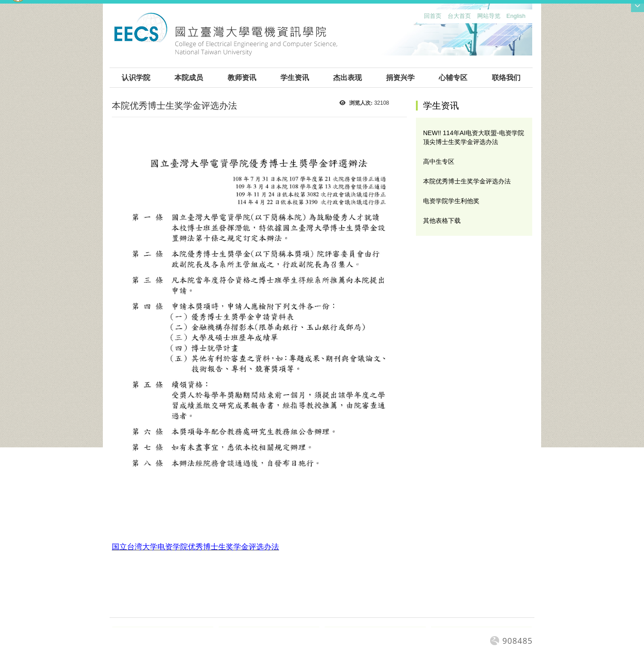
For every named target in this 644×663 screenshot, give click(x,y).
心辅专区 (453, 78)
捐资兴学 (400, 78)
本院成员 (189, 78)
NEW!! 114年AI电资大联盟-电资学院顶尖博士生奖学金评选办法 (474, 137)
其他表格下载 (442, 221)
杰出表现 (347, 78)
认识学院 (136, 78)
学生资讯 (295, 78)
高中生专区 (439, 161)
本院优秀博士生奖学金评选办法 (467, 181)
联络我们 (506, 78)
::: (422, 18)
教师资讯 (242, 78)
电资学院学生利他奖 (451, 201)
